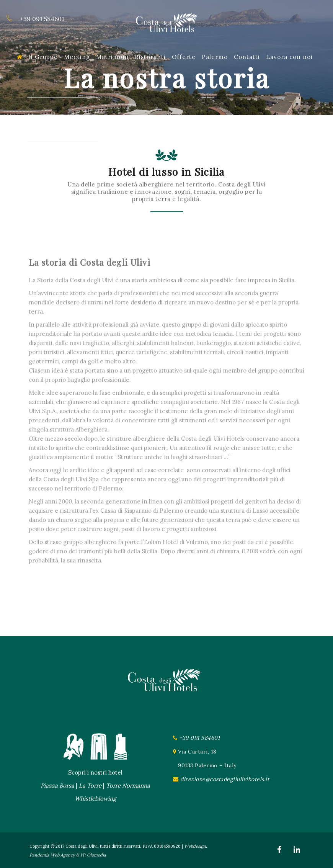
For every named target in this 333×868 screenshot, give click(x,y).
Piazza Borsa (57, 785)
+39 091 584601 (199, 738)
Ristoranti (150, 57)
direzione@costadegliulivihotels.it (225, 779)
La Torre (90, 785)
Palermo (215, 57)
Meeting (77, 57)
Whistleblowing (95, 799)
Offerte (184, 57)
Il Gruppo (46, 57)
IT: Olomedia (93, 855)
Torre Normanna (128, 785)
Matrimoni (112, 57)
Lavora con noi (289, 57)
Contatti (247, 57)
